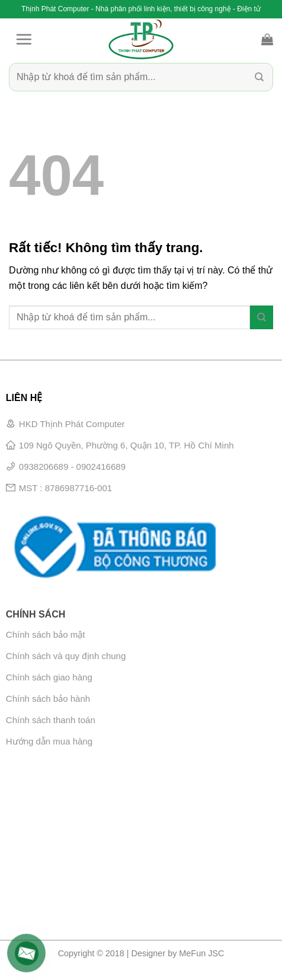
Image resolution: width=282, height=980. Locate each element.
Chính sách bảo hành (48, 699)
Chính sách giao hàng (49, 677)
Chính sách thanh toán (51, 720)
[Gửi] (259, 77)
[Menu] (24, 39)
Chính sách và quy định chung (66, 656)
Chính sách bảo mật (46, 634)
